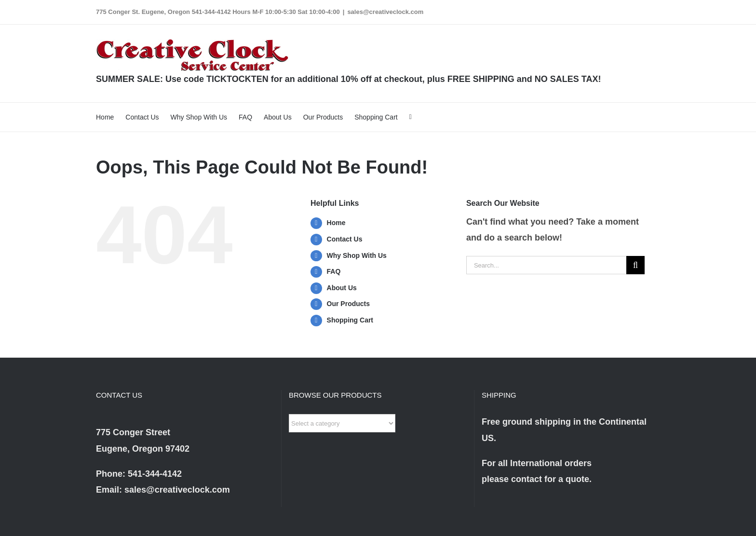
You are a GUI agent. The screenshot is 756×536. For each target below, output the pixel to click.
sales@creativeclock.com (385, 12)
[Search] (635, 265)
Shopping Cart (350, 320)
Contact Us (345, 239)
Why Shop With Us (357, 255)
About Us (342, 288)
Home (336, 223)
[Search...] (546, 265)
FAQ (334, 271)
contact (526, 479)
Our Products (348, 304)
